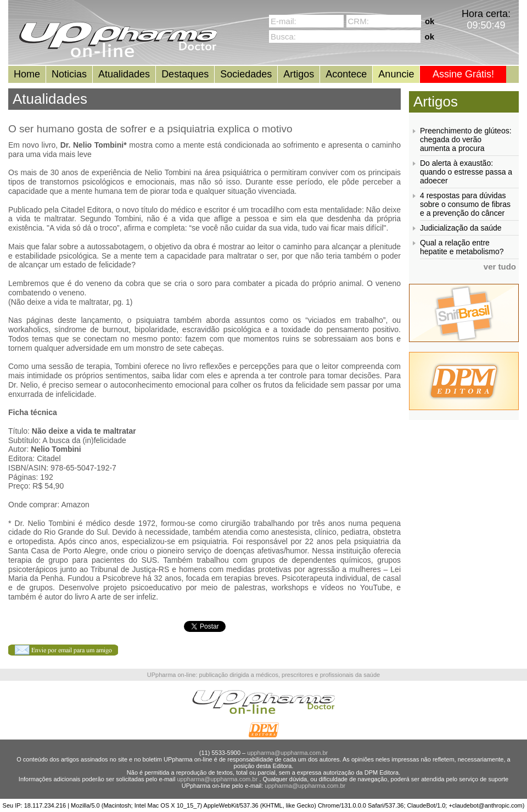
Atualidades (124, 74)
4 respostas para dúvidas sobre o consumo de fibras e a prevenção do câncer (465, 204)
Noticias (69, 74)
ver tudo (500, 267)
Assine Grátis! (463, 74)
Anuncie (396, 74)
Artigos (299, 74)
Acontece (346, 74)
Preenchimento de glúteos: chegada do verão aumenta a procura (466, 139)
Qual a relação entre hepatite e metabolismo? (462, 247)
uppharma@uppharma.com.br (287, 753)
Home (27, 74)
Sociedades (246, 74)
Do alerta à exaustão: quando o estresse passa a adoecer (466, 172)
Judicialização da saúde (461, 228)
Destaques (185, 74)
